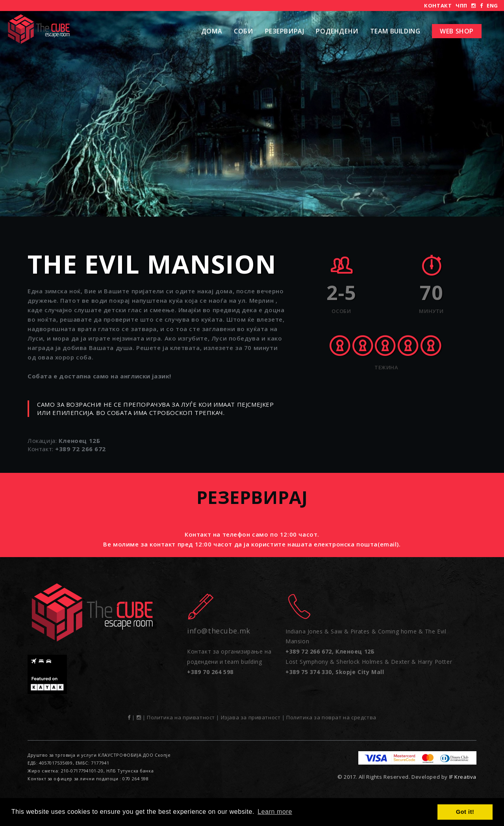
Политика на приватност (181, 717)
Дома (212, 31)
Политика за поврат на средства (331, 717)
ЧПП (461, 6)
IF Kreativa (463, 777)
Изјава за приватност (251, 717)
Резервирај (285, 31)
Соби (243, 31)
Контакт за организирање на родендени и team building (229, 661)
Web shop (457, 31)
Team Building (395, 31)
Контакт (438, 6)
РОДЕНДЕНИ (337, 31)
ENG (492, 6)
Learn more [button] (275, 812)
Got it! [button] (465, 812)
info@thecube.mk (219, 631)
